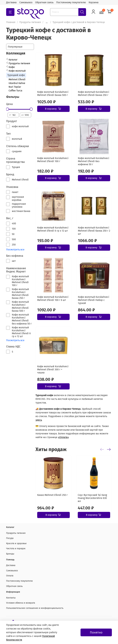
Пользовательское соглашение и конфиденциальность (35, 608)
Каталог (13, 60)
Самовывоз (26, 2)
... (47, 22)
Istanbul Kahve (17, 83)
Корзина (94, 2)
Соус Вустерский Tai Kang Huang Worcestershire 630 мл (92, 498)
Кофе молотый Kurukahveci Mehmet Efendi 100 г (53, 160)
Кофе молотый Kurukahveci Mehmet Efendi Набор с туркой (94, 300)
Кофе (12, 67)
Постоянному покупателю (71, 2)
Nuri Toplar (15, 87)
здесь (39, 420)
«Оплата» (63, 437)
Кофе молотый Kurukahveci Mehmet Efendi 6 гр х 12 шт (53, 229)
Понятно (96, 632)
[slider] (8, 109)
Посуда (10, 538)
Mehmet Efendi (17, 79)
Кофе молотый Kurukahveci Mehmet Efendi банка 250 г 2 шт (94, 231)
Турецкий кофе (16, 75)
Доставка (11, 2)
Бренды (10, 554)
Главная (11, 22)
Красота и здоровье (16, 543)
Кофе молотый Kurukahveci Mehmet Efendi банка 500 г (53, 93)
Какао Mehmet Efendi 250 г (52, 495)
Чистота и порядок (16, 549)
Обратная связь (44, 2)
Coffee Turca (15, 91)
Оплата (10, 576)
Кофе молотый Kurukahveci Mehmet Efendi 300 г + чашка (53, 369)
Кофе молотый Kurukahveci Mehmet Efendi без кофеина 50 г (94, 161)
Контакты (11, 598)
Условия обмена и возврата (21, 603)
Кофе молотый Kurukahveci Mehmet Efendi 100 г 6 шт (53, 298)
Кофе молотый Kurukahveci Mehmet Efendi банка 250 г (94, 93)
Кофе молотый (17, 71)
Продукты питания (30, 22)
